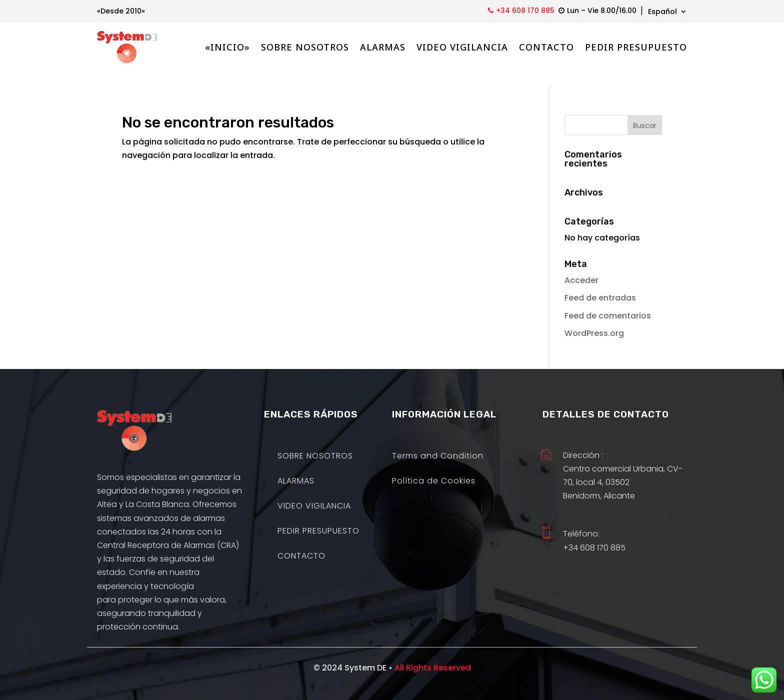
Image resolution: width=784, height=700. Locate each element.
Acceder (581, 265)
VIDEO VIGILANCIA (462, 47)
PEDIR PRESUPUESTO (636, 47)
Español (662, 12)
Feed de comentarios (608, 301)
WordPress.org (594, 318)
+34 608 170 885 (525, 10)
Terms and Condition (438, 442)
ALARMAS (383, 47)
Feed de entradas (600, 283)
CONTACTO (546, 47)
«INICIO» (227, 47)
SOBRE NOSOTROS (305, 47)
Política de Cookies (434, 467)
